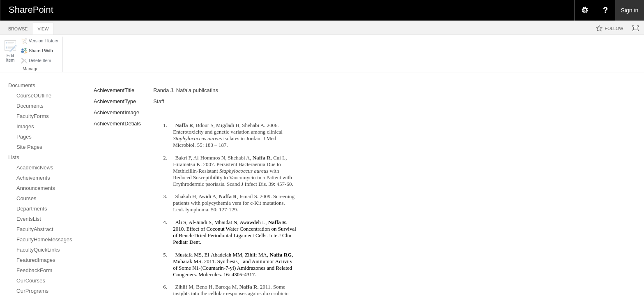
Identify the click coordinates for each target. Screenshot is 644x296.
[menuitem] (584, 10)
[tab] (18, 27)
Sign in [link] (630, 10)
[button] (10, 51)
